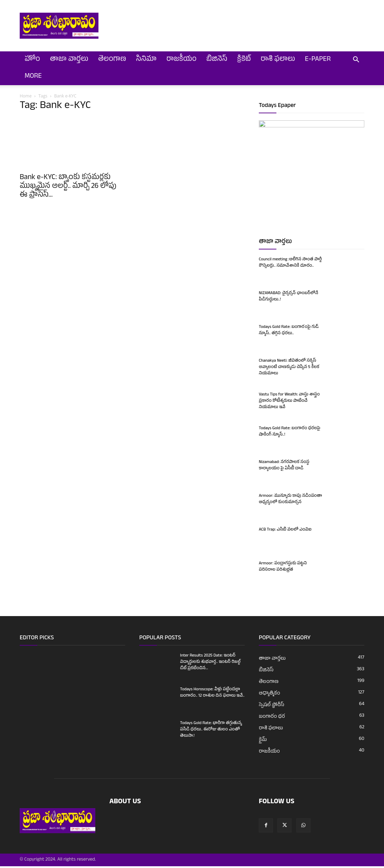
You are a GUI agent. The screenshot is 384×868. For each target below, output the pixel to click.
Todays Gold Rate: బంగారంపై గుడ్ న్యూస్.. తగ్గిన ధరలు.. (289, 332)
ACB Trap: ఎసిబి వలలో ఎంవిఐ (285, 532)
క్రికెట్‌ (244, 60)
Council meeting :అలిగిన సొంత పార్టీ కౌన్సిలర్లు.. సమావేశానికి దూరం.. (290, 265)
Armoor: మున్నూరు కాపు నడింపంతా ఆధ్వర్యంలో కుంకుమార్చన (290, 501)
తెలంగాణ (112, 60)
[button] (356, 60)
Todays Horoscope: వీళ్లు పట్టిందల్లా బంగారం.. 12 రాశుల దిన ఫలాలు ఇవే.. (212, 695)
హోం (32, 60)
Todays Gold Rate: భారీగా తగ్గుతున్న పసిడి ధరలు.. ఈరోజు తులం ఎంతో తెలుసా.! (211, 731)
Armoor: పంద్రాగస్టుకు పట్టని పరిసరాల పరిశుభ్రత (283, 569)
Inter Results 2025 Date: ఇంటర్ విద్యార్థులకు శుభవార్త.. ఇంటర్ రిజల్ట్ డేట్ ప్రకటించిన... (210, 664)
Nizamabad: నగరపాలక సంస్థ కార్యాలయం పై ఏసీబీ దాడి (284, 467)
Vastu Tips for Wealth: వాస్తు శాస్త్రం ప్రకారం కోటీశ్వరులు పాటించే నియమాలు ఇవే (289, 403)
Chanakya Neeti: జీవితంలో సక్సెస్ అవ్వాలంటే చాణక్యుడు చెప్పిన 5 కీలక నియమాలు (289, 369)
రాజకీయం (181, 60)
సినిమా (146, 60)
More (33, 77)
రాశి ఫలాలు (278, 60)
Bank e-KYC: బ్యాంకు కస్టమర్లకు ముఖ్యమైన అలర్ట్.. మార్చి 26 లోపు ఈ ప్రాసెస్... (68, 187)
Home (26, 96)
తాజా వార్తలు (69, 60)
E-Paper (318, 60)
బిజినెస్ (217, 60)
